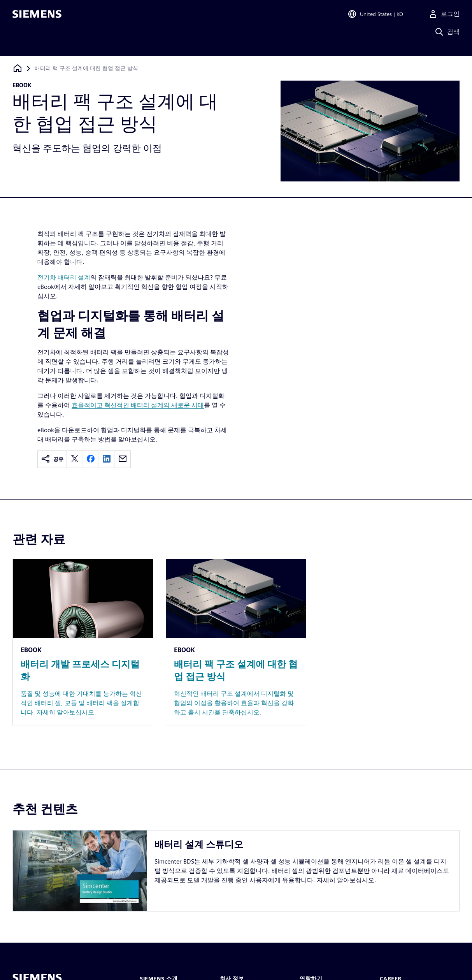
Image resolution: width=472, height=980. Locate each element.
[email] (123, 459)
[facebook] (91, 459)
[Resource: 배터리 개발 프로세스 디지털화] (83, 642)
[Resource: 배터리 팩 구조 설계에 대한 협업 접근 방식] (236, 642)
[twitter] (75, 459)
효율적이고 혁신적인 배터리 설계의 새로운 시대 (138, 405)
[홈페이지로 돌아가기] (18, 68)
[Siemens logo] (37, 17)
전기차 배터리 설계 (64, 277)
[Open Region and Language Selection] (375, 17)
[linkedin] (107, 459)
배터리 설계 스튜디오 (199, 844)
